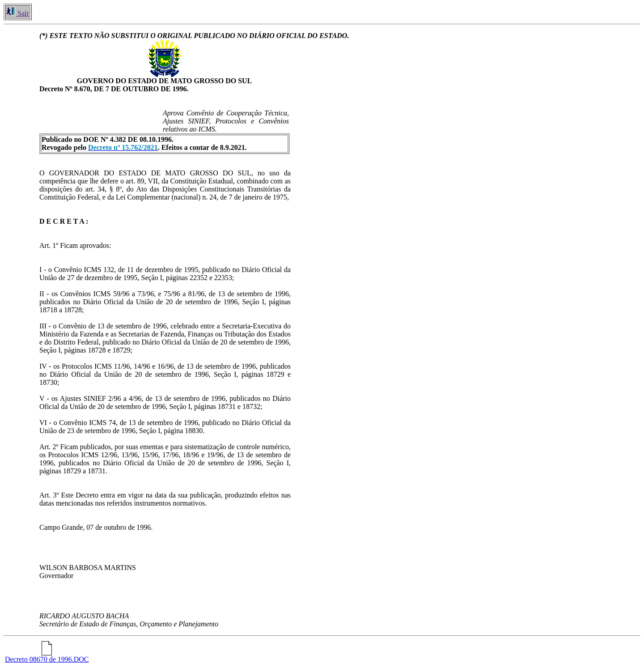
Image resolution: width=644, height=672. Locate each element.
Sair (18, 13)
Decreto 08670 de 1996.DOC (47, 656)
